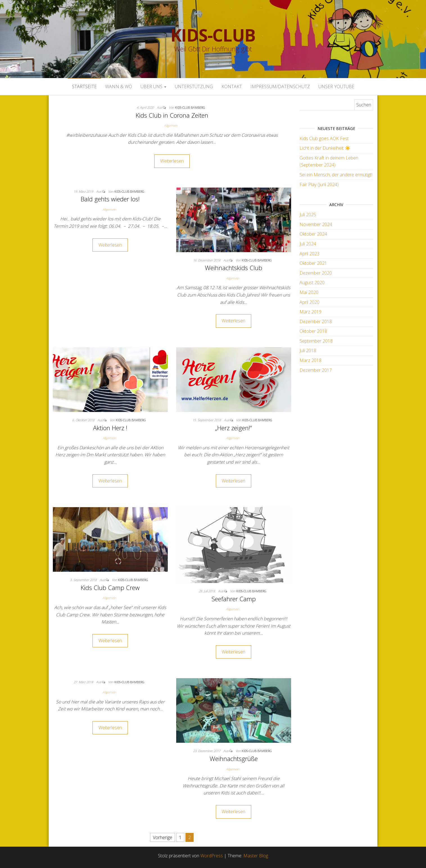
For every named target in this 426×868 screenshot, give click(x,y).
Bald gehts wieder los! (110, 199)
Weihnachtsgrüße (234, 758)
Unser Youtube (336, 86)
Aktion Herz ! (110, 428)
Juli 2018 (308, 350)
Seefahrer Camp (234, 599)
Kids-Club (213, 35)
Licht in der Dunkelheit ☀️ (325, 148)
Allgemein (171, 125)
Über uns (153, 86)
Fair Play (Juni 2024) (319, 184)
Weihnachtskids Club (234, 268)
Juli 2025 (308, 215)
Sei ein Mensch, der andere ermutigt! (336, 175)
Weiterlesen (172, 161)
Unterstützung (194, 86)
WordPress (212, 856)
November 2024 (316, 224)
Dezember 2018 (316, 322)
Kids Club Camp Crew (110, 587)
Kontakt (232, 86)
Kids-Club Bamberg (190, 107)
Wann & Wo (119, 86)
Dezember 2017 (316, 370)
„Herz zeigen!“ (234, 428)
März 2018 (311, 360)
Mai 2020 (309, 292)
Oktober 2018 (313, 331)
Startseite (84, 86)
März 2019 (311, 312)
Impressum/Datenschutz (280, 86)
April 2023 (310, 254)
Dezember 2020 (316, 273)
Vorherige (163, 837)
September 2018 (316, 341)
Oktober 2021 (313, 263)
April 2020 (310, 302)
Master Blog (256, 856)
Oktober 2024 (313, 234)
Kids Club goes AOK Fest (324, 138)
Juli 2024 (308, 244)
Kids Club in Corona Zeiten (172, 115)
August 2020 (312, 283)
